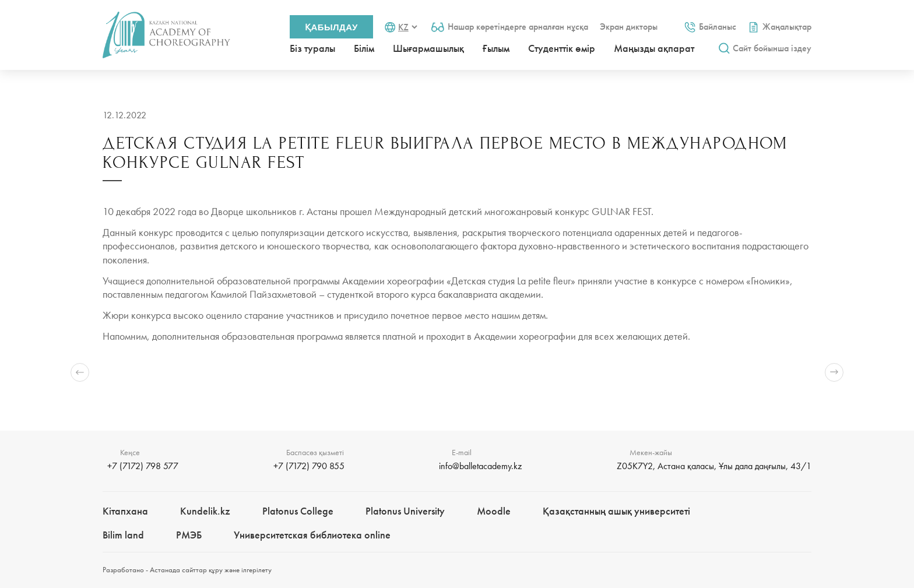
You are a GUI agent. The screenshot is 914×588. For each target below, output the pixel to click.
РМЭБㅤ (189, 535)
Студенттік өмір (562, 48)
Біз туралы (312, 48)
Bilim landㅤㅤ (123, 535)
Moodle (494, 511)
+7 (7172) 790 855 (309, 466)
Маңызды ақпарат (654, 48)
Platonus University (405, 511)
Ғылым (496, 48)
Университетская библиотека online (312, 535)
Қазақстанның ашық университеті (616, 511)
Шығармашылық (428, 48)
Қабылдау (331, 27)
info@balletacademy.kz (480, 466)
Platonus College (298, 511)
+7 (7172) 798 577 (143, 466)
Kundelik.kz (205, 511)
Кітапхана (125, 511)
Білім (364, 48)
